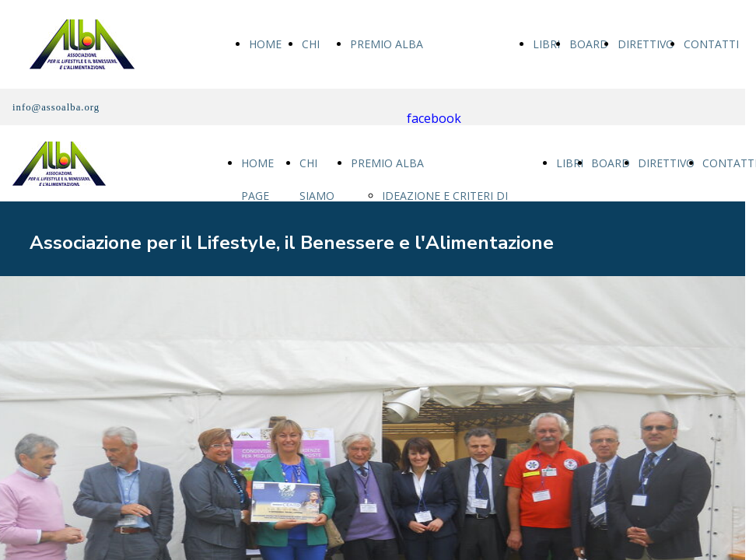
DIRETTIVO (646, 44)
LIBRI (546, 44)
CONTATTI (711, 44)
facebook (434, 118)
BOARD (589, 44)
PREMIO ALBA (387, 44)
